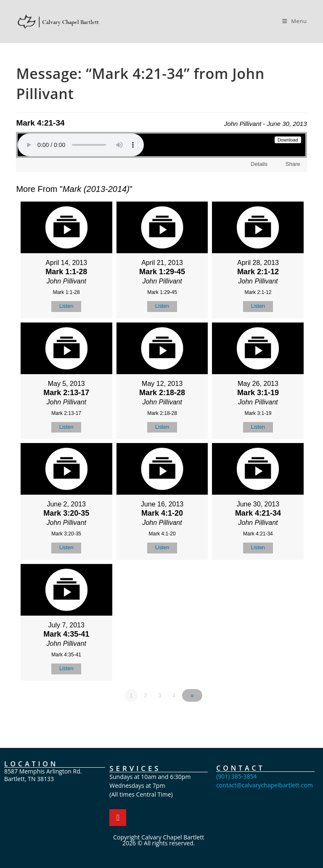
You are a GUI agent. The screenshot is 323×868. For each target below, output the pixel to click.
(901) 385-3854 (236, 775)
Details (259, 164)
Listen (66, 306)
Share (292, 164)
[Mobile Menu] (295, 21)
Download (288, 140)
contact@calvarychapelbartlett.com (265, 783)
